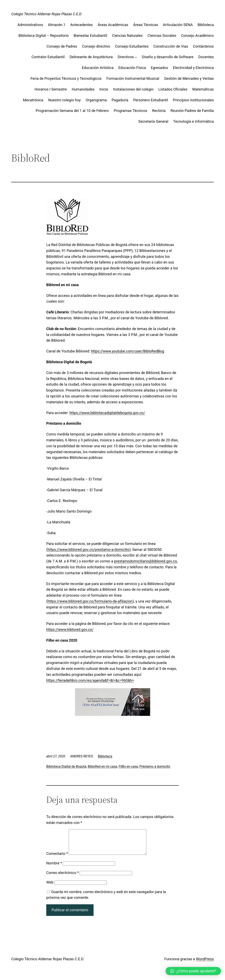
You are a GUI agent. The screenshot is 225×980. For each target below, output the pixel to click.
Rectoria (159, 111)
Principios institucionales (193, 100)
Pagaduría (120, 100)
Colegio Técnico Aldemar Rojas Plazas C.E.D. (47, 14)
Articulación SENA (178, 25)
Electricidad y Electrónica (193, 68)
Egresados (159, 68)
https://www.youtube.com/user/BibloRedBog (127, 351)
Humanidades (83, 89)
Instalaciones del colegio (133, 89)
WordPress (205, 964)
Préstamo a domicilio (155, 766)
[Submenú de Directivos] (136, 57)
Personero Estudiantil (151, 100)
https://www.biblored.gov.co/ (70, 629)
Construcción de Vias (171, 46)
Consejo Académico (197, 36)
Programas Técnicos (130, 111)
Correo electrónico (63, 878)
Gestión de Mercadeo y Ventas (189, 78)
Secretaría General (153, 121)
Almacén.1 (57, 25)
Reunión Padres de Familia (192, 111)
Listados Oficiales (173, 89)
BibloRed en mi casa (102, 766)
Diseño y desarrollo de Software (168, 57)
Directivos (126, 57)
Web (50, 887)
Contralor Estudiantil (48, 57)
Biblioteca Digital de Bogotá (66, 766)
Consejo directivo (96, 46)
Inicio (104, 89)
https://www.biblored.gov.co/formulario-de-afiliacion (90, 601)
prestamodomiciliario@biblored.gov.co (146, 561)
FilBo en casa (128, 766)
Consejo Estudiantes (132, 46)
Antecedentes (82, 25)
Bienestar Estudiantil (90, 36)
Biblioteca (206, 25)
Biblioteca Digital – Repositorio (44, 36)
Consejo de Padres (62, 46)
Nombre (54, 868)
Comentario (57, 858)
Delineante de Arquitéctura (91, 57)
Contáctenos (203, 46)
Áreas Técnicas (146, 25)
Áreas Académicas (113, 25)
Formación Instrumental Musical (133, 78)
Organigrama (96, 100)
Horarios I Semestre (51, 89)
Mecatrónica (33, 100)
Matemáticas (203, 89)
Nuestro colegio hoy (65, 100)
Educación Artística (98, 68)
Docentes (206, 57)
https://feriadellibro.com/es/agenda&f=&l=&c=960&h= (90, 680)
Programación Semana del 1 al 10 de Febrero (72, 111)
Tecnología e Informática (194, 121)
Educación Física (132, 68)
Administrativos (30, 25)
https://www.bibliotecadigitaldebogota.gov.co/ (107, 413)
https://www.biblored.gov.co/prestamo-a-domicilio (88, 550)
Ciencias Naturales (127, 36)
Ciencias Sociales (162, 36)
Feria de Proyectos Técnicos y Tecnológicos (66, 78)
